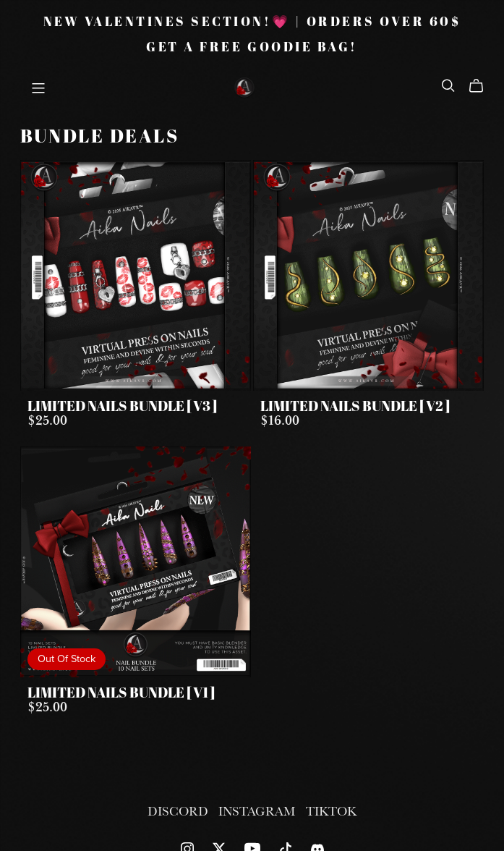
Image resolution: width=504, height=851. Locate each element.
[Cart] (482, 86)
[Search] (448, 85)
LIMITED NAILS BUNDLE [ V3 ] (122, 407)
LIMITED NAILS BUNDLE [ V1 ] (121, 694)
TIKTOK (331, 811)
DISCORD (179, 811)
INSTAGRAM (259, 811)
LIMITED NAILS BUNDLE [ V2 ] (355, 407)
